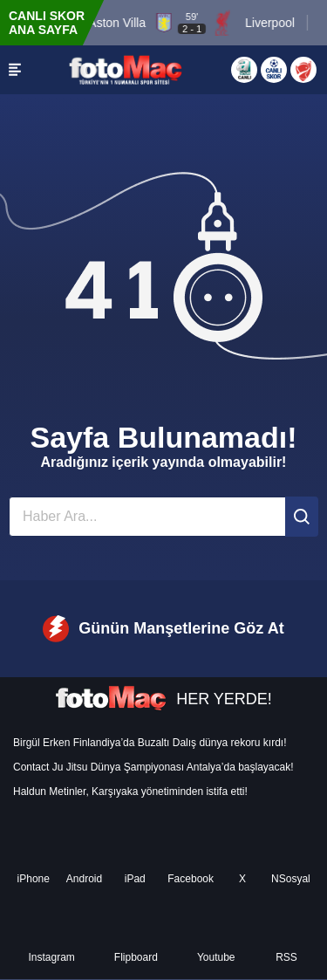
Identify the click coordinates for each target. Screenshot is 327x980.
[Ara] (302, 517)
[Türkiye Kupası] (303, 70)
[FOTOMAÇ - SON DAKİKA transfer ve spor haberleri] (126, 69)
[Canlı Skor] (274, 70)
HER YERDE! (163, 699)
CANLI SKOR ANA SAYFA (47, 23)
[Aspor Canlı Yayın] (244, 70)
